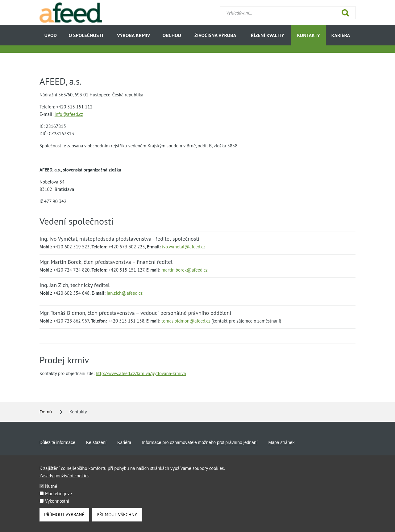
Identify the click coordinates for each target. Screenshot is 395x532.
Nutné (51, 492)
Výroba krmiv (133, 35)
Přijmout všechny (117, 520)
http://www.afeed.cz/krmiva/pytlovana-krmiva (141, 373)
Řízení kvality (268, 35)
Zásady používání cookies (64, 481)
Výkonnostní (57, 507)
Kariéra (341, 35)
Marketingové (58, 499)
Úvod (51, 35)
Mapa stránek (282, 442)
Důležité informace (57, 442)
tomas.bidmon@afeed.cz (186, 321)
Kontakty (308, 35)
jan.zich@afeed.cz (125, 293)
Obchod (172, 35)
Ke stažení (96, 442)
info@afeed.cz (69, 114)
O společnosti (86, 35)
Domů (46, 412)
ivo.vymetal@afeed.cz (184, 247)
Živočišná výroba (215, 35)
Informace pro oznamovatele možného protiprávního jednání (200, 442)
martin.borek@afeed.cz (184, 270)
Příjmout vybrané (64, 520)
